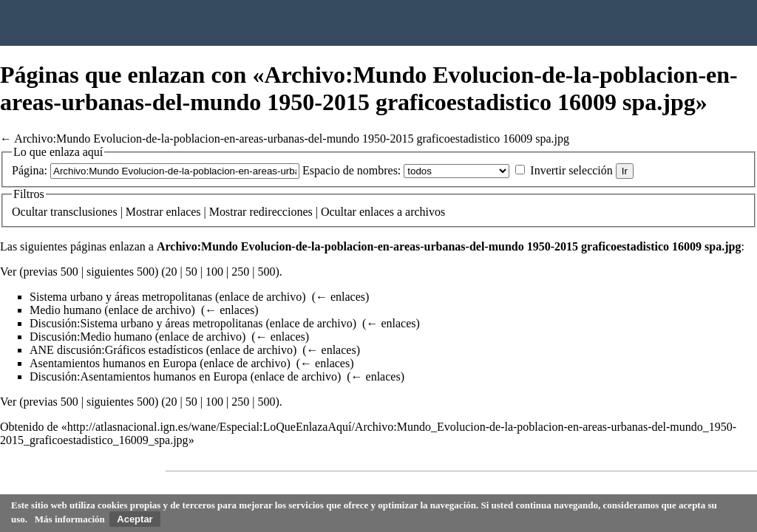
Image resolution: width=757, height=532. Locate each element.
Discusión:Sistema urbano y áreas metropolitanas (146, 323)
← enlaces (340, 297)
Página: (30, 170)
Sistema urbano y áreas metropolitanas (121, 297)
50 (191, 272)
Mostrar (145, 212)
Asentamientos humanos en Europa (113, 363)
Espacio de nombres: (352, 170)
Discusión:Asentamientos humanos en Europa (139, 376)
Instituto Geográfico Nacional (237, 23)
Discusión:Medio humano (91, 337)
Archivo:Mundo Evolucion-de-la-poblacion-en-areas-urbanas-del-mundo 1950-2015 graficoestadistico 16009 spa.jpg (292, 139)
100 (214, 272)
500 (266, 272)
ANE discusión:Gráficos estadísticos (116, 350)
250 (240, 272)
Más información (70, 519)
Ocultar (30, 212)
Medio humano (65, 310)
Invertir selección (571, 170)
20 (172, 272)
